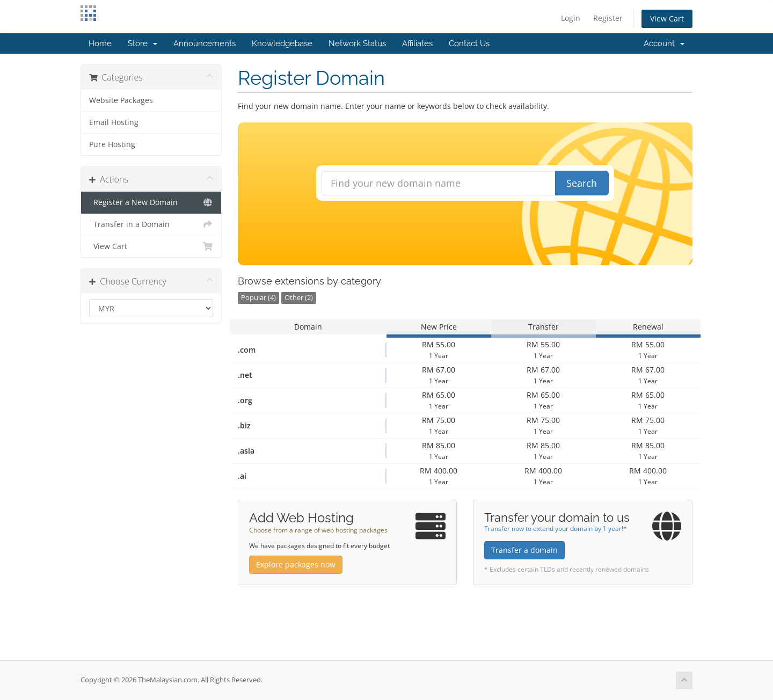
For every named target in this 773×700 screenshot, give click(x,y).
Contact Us (469, 43)
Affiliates (417, 43)
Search (582, 183)
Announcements (205, 43)
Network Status (357, 43)
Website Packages (121, 100)
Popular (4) (258, 298)
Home (100, 43)
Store (143, 43)
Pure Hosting (112, 144)
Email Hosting (114, 122)
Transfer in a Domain (151, 224)
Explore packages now (296, 564)
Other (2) (299, 298)
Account (664, 43)
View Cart (667, 19)
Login (571, 18)
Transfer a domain (524, 550)
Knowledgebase (282, 43)
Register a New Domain (151, 202)
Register (608, 18)
